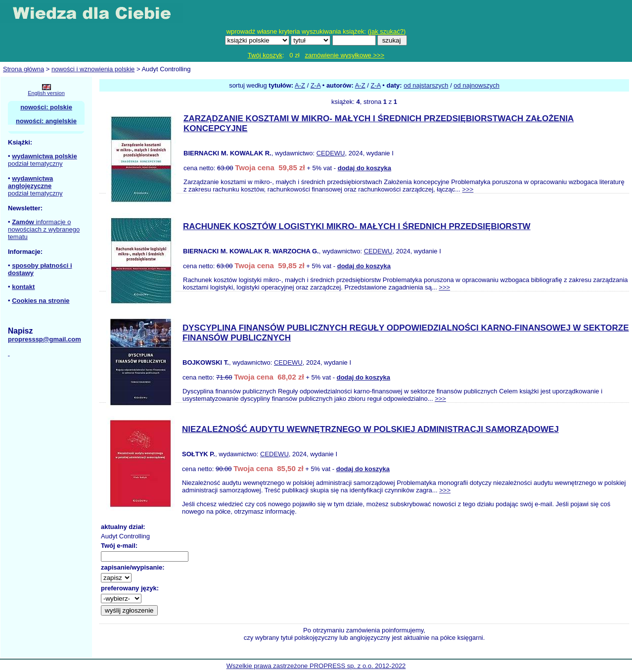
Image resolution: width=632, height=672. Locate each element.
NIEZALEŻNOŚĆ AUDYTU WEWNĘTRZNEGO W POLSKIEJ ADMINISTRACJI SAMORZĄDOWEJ (370, 429)
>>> (468, 189)
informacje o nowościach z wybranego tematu (44, 229)
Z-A (316, 85)
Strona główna (23, 69)
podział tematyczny (35, 164)
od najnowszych (476, 85)
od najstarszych (426, 85)
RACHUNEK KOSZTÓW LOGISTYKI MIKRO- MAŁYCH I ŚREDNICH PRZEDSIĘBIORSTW (357, 226)
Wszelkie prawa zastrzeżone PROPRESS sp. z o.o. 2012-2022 (316, 666)
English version (46, 93)
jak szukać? (387, 31)
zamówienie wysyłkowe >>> (344, 55)
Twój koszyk (265, 55)
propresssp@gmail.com (45, 339)
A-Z (300, 85)
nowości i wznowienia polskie (93, 69)
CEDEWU (331, 153)
